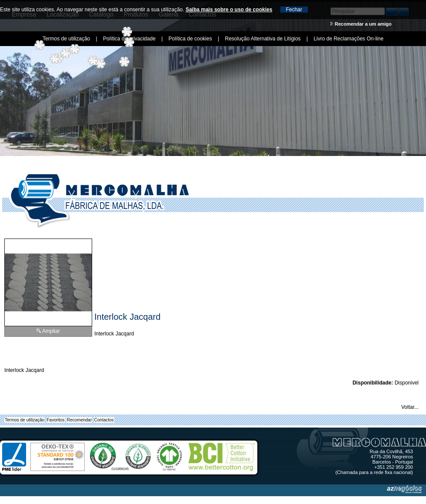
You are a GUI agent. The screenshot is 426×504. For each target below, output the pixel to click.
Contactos (104, 420)
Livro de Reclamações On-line (348, 39)
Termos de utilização (25, 420)
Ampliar (51, 331)
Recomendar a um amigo (363, 24)
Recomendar (79, 420)
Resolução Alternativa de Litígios (263, 39)
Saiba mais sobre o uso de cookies (229, 10)
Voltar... (410, 407)
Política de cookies (190, 39)
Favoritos (56, 420)
